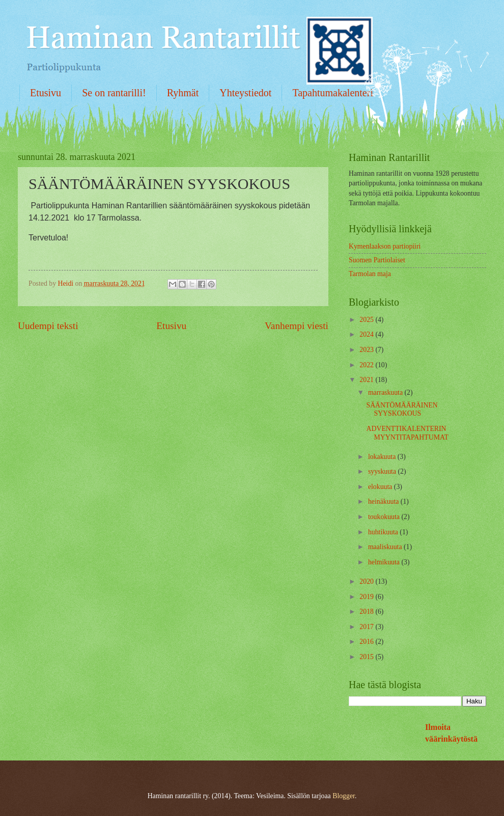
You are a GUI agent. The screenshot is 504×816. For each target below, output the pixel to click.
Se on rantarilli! (114, 93)
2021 (367, 380)
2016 (367, 642)
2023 (367, 350)
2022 (367, 365)
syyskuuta (383, 471)
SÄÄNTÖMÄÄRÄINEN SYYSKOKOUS (402, 410)
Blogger (344, 796)
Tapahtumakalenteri (333, 93)
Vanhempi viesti (297, 326)
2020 (367, 581)
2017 (367, 627)
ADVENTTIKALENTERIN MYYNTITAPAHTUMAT (407, 433)
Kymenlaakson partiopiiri (385, 246)
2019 (367, 597)
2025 (367, 320)
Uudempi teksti (48, 326)
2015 (367, 657)
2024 (367, 334)
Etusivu (46, 93)
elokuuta (381, 487)
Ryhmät (183, 93)
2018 (367, 611)
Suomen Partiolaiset (377, 260)
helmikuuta (385, 562)
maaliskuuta (386, 547)
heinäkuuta (384, 501)
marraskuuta (386, 392)
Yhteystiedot (245, 93)
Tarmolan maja (370, 274)
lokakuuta (383, 457)
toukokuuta (385, 517)
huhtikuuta (384, 532)
